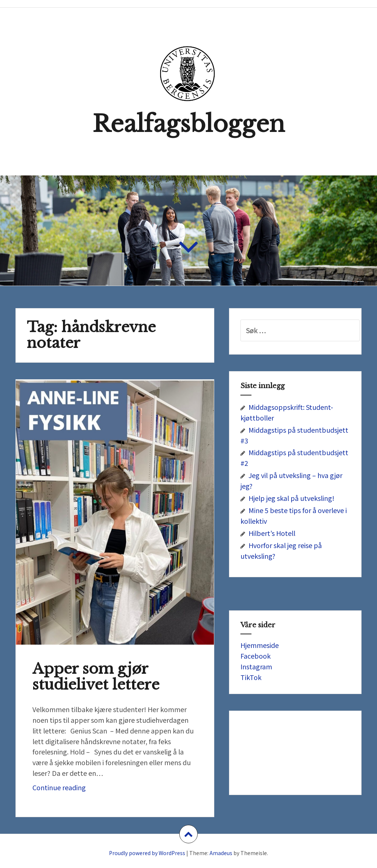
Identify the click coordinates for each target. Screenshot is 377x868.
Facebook (256, 656)
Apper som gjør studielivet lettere (96, 677)
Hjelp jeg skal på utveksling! (291, 498)
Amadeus (221, 853)
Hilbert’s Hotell (272, 533)
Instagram (256, 666)
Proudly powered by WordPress (147, 853)
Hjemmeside (260, 645)
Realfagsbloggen (188, 124)
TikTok (251, 677)
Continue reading (75, 789)
